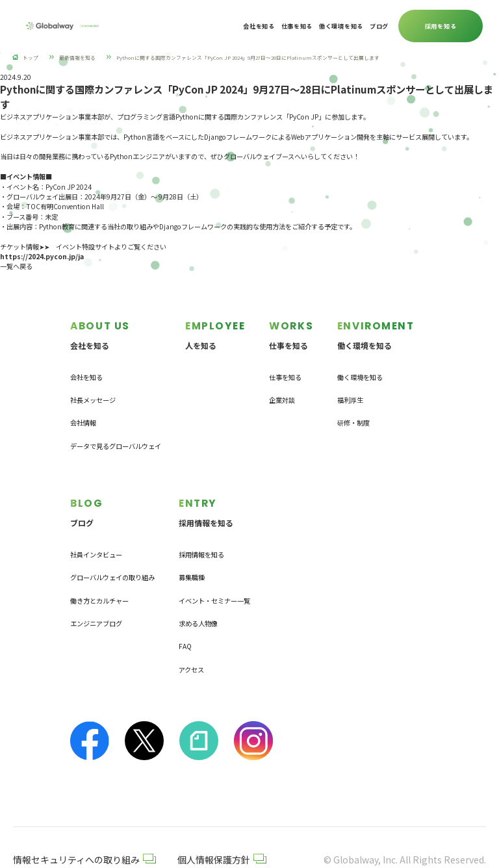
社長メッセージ (93, 388)
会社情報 (83, 410)
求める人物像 (198, 599)
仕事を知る (285, 365)
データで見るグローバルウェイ (116, 434)
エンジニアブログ (96, 599)
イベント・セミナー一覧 (214, 576)
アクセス (191, 645)
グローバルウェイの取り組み (112, 553)
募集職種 (192, 553)
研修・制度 (353, 410)
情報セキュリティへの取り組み (84, 835)
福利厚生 (350, 388)
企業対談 (282, 388)
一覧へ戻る (16, 266)
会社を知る (86, 365)
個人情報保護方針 (222, 835)
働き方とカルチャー (99, 576)
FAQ (185, 621)
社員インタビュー (96, 530)
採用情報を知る (201, 530)
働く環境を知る (360, 365)
